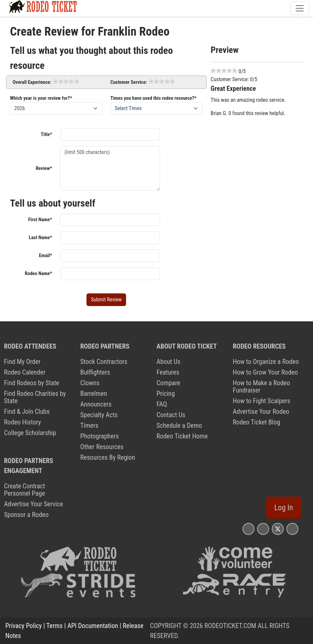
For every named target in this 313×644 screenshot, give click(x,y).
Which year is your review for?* (41, 98)
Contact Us (171, 415)
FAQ (162, 404)
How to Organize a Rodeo (266, 362)
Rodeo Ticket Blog (257, 422)
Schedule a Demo (179, 425)
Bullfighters (95, 372)
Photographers (99, 436)
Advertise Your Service (33, 504)
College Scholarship (30, 433)
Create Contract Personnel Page (25, 490)
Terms (54, 626)
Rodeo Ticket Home (182, 436)
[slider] (66, 81)
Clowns (90, 383)
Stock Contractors (104, 362)
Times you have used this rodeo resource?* (154, 98)
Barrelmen (94, 394)
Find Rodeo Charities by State (35, 397)
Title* (47, 134)
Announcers (96, 404)
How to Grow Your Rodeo (265, 372)
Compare (168, 383)
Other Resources (102, 447)
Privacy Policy (24, 626)
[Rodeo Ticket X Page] (278, 529)
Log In (284, 508)
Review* (44, 168)
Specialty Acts (99, 415)
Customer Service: (129, 82)
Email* (46, 255)
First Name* (40, 220)
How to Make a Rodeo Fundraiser (261, 387)
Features (168, 372)
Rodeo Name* (38, 273)
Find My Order (22, 362)
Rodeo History (22, 422)
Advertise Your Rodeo (261, 411)
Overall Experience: (32, 82)
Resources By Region (108, 457)
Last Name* (40, 238)
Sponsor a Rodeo (26, 515)
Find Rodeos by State (32, 383)
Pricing (166, 394)
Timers (89, 425)
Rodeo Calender (25, 372)
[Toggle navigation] (300, 8)
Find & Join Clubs (27, 411)
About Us (169, 362)
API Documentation (93, 626)
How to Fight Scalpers (262, 401)
